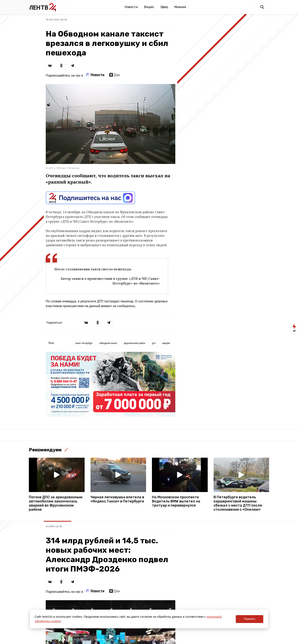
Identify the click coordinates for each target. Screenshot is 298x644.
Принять (250, 619)
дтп (154, 343)
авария (166, 343)
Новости (131, 7)
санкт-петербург (84, 343)
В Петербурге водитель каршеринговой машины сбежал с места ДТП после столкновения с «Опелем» (238, 503)
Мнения (180, 7)
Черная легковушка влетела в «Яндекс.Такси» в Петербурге (117, 499)
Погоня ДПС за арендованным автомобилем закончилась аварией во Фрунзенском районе (56, 503)
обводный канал (108, 343)
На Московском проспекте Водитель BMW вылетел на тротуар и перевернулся (176, 501)
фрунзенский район (135, 343)
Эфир (164, 7)
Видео (149, 7)
